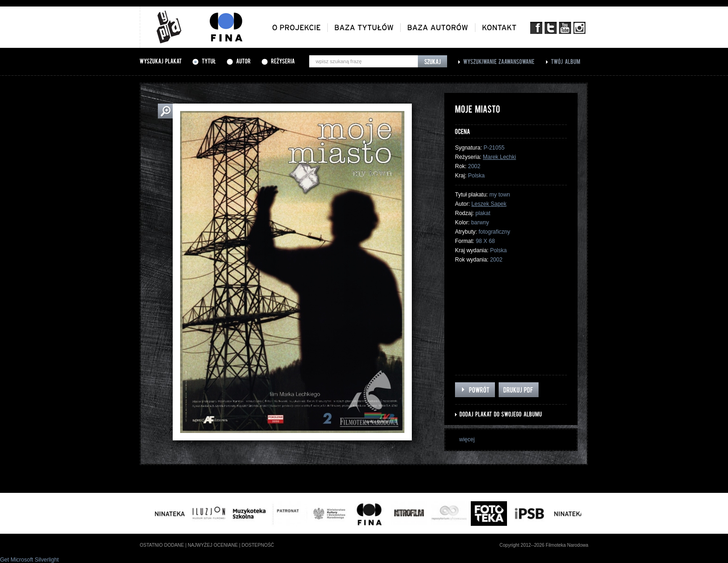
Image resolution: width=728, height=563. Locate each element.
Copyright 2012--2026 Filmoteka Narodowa (544, 545)
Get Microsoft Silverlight (29, 560)
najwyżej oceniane (213, 545)
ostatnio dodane (162, 545)
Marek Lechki (499, 157)
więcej (467, 439)
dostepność (258, 545)
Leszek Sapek (489, 204)
